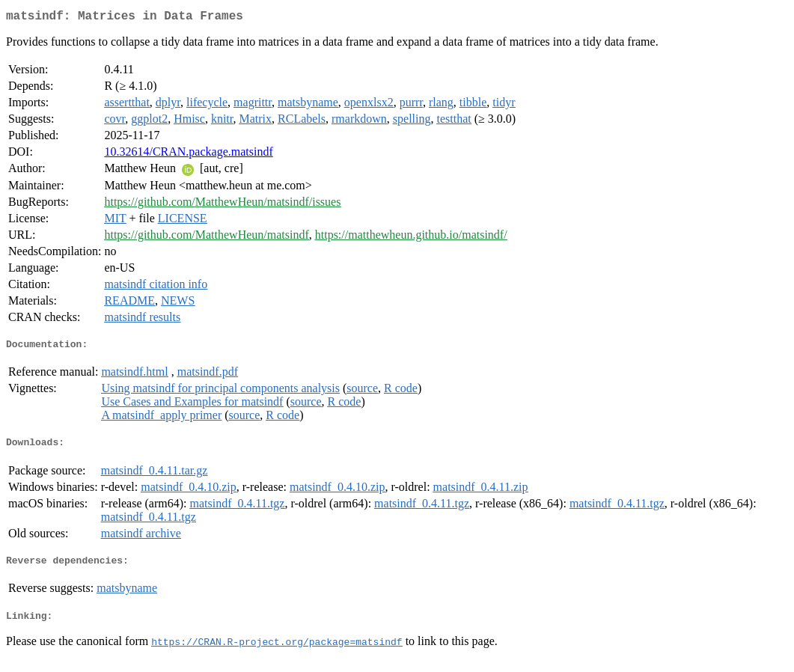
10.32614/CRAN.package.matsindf (188, 155)
